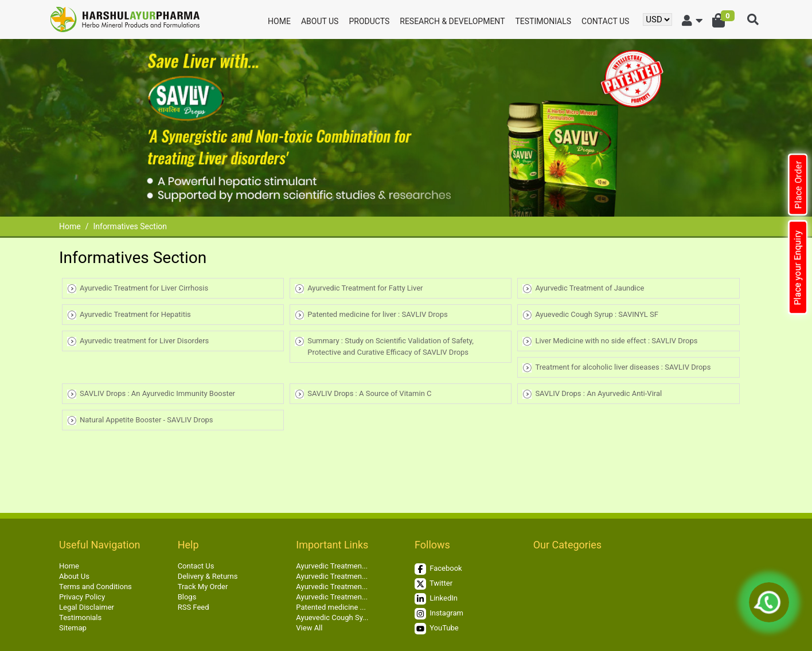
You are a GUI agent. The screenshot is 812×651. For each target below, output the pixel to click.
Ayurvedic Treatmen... (332, 566)
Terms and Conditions (95, 587)
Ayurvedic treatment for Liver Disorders (144, 341)
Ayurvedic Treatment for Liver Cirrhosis (144, 288)
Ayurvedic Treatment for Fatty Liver (365, 288)
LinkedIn (436, 599)
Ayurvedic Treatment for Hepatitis (135, 314)
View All (309, 628)
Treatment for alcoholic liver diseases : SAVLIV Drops (623, 367)
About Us (320, 21)
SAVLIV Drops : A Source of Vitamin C (369, 393)
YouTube (437, 629)
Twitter (434, 584)
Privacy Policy (82, 597)
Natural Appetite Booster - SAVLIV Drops (147, 420)
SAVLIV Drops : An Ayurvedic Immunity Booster (157, 393)
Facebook (438, 569)
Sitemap (73, 628)
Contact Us (605, 21)
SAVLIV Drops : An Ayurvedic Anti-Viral (598, 393)
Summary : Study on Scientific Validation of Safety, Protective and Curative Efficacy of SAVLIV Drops (391, 346)
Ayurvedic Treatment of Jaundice (590, 288)
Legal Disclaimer (87, 607)
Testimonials (544, 21)
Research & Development (452, 21)
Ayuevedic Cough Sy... (332, 617)
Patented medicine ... (331, 607)
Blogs (187, 597)
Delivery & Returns (208, 576)
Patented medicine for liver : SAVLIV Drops (377, 314)
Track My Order (203, 587)
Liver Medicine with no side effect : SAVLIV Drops (616, 341)
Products (369, 21)
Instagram (439, 614)
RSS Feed (194, 607)
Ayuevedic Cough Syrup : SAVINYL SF (596, 314)
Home (279, 21)
